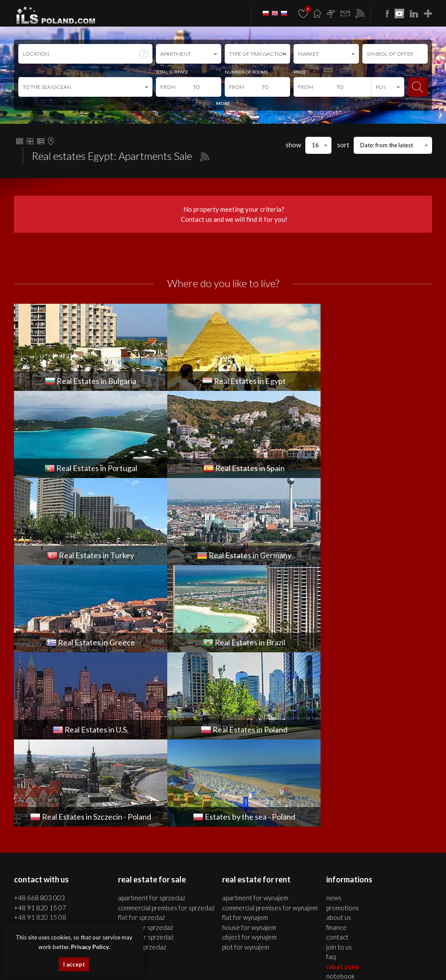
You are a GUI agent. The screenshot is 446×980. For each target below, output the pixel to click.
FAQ (331, 782)
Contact (337, 763)
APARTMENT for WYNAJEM (255, 723)
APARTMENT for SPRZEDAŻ (152, 723)
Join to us (339, 773)
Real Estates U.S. (212, 966)
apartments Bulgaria (368, 947)
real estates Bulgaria (321, 947)
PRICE (300, 72)
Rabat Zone (343, 792)
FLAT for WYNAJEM (245, 743)
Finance (336, 753)
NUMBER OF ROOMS (246, 72)
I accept (74, 964)
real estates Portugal (196, 956)
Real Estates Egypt (151, 956)
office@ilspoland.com (44, 760)
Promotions (343, 733)
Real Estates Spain (240, 956)
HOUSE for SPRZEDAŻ (146, 753)
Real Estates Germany (330, 956)
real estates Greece (378, 956)
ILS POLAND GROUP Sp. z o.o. (106, 862)
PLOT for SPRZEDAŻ (142, 773)
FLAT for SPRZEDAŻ (142, 743)
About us (339, 743)
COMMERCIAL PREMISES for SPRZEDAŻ (166, 733)
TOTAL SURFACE (172, 72)
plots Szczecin (282, 947)
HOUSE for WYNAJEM (249, 753)
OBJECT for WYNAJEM (249, 763)
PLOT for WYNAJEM (246, 773)
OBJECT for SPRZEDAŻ (146, 763)
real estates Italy (249, 966)
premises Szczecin (209, 947)
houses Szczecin (170, 947)
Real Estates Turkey (283, 956)
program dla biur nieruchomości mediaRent (381, 862)
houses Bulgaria (411, 947)
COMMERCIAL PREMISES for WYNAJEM (270, 733)
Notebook (340, 802)
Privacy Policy (90, 947)
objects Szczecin (248, 947)
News (334, 723)
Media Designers (411, 872)
